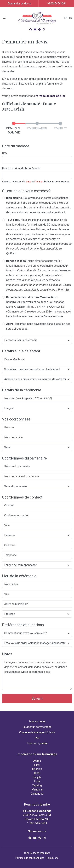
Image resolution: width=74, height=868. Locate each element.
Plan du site (52, 858)
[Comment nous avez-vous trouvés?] (37, 633)
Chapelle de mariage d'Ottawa (37, 732)
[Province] (37, 535)
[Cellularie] (37, 545)
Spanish (37, 769)
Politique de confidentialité (30, 858)
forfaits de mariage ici (50, 96)
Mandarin (37, 790)
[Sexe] (37, 447)
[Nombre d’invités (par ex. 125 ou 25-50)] (37, 398)
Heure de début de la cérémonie (21, 168)
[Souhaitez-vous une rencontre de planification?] (37, 369)
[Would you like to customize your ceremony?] (37, 340)
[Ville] (37, 525)
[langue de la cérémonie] (37, 408)
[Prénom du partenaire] (37, 467)
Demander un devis (19, 4)
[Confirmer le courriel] (37, 515)
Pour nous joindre (37, 743)
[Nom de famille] (37, 437)
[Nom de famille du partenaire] (37, 476)
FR (71, 18)
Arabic (37, 761)
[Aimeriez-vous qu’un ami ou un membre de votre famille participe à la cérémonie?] (37, 379)
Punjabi (37, 777)
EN (66, 18)
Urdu (37, 781)
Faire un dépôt (37, 721)
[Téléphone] (37, 555)
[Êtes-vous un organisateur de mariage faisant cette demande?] (37, 643)
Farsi (37, 765)
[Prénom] (37, 427)
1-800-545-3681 (56, 4)
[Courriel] (37, 506)
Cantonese (37, 794)
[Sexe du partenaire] (37, 486)
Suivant (37, 698)
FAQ (37, 738)
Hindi (37, 773)
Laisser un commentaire (37, 727)
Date (5, 153)
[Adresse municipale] (37, 604)
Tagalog (37, 785)
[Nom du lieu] (37, 584)
